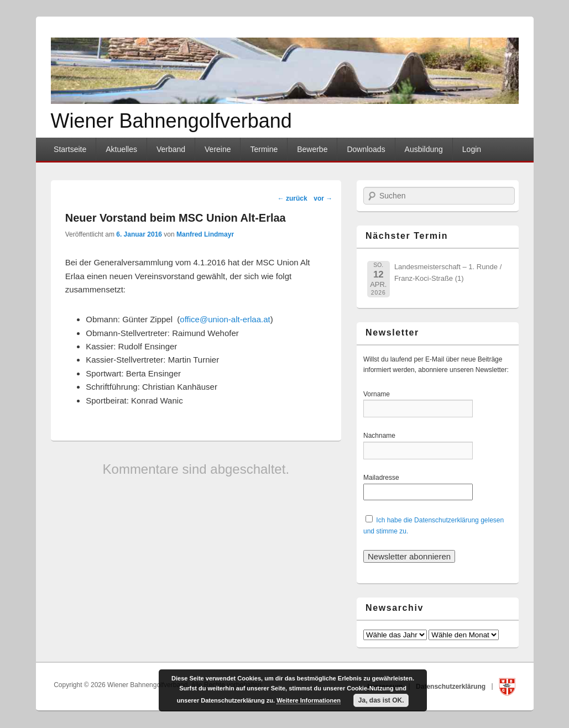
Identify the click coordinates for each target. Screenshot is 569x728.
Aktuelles (121, 149)
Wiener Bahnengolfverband (171, 121)
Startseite (70, 149)
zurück (293, 198)
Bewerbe (312, 149)
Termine (264, 149)
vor (323, 198)
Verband (171, 149)
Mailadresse (383, 478)
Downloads (366, 149)
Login (472, 149)
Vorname (383, 394)
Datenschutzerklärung (451, 686)
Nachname (383, 436)
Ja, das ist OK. (381, 700)
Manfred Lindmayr (205, 234)
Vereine (218, 149)
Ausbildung (424, 149)
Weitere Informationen (309, 700)
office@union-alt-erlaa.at (225, 319)
